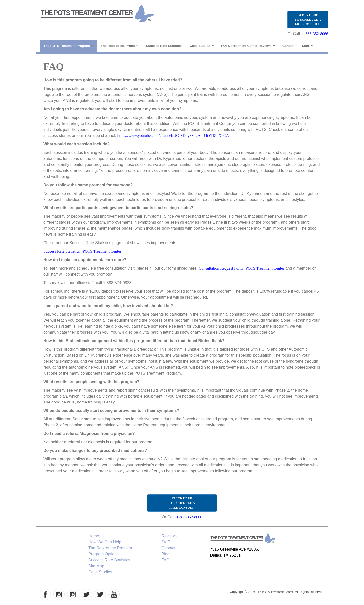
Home (94, 536)
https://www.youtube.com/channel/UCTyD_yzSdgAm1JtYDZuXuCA (173, 135)
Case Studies (202, 46)
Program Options (103, 554)
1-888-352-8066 (315, 34)
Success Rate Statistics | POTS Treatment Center (82, 251)
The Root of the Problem (120, 46)
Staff (307, 46)
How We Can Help (105, 542)
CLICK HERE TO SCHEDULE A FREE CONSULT (308, 19)
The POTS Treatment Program (69, 46)
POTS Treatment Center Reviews (248, 46)
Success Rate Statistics (164, 46)
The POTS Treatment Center (275, 592)
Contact (288, 46)
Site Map (96, 566)
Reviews (169, 536)
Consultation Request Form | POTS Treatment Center (242, 268)
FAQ (166, 560)
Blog (166, 554)
